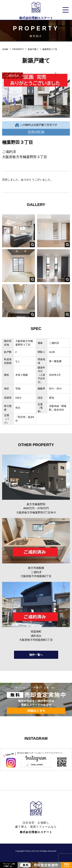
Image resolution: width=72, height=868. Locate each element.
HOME (5, 49)
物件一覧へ (36, 655)
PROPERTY (18, 49)
